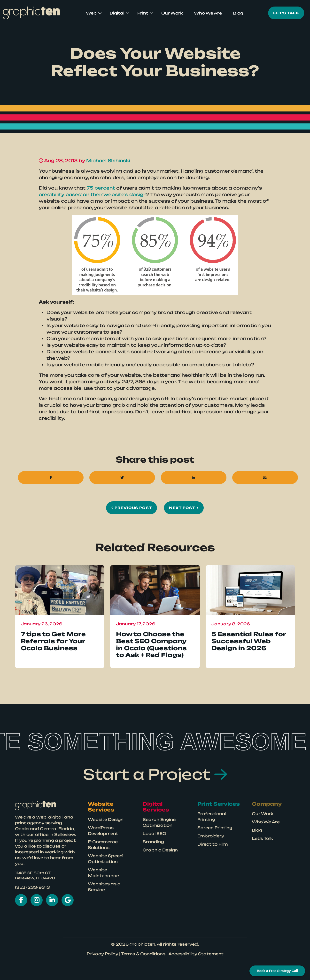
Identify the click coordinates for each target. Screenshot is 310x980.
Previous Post (132, 508)
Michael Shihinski (108, 161)
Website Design (106, 819)
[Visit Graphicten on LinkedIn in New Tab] (52, 900)
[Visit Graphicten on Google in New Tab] (68, 900)
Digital (117, 13)
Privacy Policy (102, 954)
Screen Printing (215, 828)
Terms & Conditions (143, 954)
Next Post (184, 508)
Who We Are (208, 13)
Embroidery (211, 836)
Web (91, 13)
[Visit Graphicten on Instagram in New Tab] (37, 900)
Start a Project (155, 774)
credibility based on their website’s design (93, 194)
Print (143, 13)
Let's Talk (286, 13)
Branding (153, 842)
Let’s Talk (262, 838)
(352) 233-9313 (32, 887)
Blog (238, 13)
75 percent (101, 188)
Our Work (172, 13)
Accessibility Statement (196, 954)
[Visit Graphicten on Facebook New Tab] (21, 900)
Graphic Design (160, 850)
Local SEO (154, 834)
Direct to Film (213, 844)
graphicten (142, 944)
